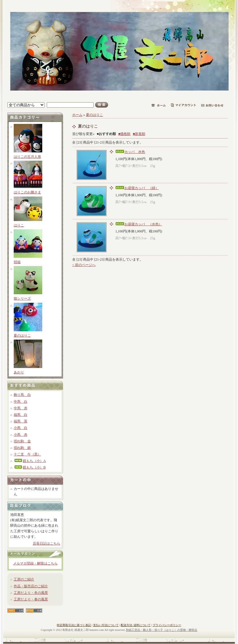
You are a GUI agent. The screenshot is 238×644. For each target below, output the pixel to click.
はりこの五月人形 (27, 157)
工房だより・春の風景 (31, 599)
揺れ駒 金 (22, 441)
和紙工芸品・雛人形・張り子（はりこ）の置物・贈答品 (162, 630)
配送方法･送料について (136, 625)
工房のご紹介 (24, 579)
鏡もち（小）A (30, 461)
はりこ (19, 225)
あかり (19, 372)
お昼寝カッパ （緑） (137, 188)
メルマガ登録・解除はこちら (35, 563)
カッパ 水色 (130, 152)
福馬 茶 (21, 421)
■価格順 (124, 134)
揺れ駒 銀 (22, 448)
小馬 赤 (21, 435)
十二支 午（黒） (27, 454)
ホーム (77, 115)
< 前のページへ (84, 265)
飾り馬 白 (22, 395)
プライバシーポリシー (167, 625)
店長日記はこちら (47, 543)
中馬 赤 (21, 408)
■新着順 (139, 134)
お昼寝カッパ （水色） (139, 224)
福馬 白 (21, 415)
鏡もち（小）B (30, 467)
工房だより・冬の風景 (31, 593)
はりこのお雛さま (27, 192)
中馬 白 (21, 402)
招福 (17, 262)
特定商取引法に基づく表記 (74, 625)
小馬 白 (21, 428)
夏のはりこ (22, 336)
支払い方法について (106, 625)
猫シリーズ (22, 299)
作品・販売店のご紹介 (31, 586)
